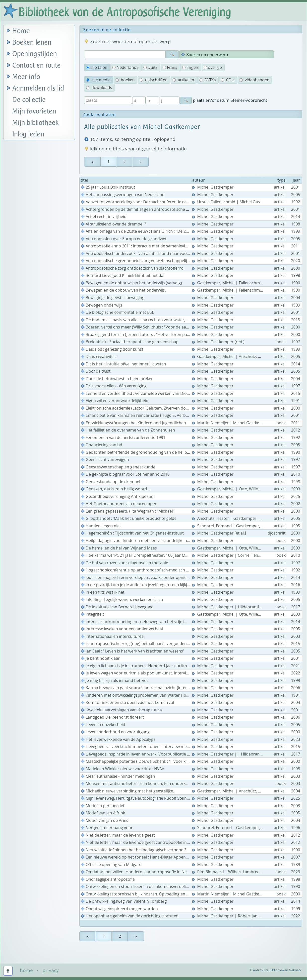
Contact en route (37, 65)
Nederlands (125, 67)
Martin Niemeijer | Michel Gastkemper (231, 894)
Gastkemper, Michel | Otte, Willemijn (230, 489)
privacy (51, 970)
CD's (228, 80)
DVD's (208, 80)
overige (213, 67)
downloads (99, 88)
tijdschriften (154, 80)
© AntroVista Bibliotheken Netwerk (276, 970)
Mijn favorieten (34, 111)
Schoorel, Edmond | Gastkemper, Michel (233, 526)
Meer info (26, 77)
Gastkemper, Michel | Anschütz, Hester (232, 356)
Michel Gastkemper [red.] (219, 342)
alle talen (97, 67)
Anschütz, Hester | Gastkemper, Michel (232, 518)
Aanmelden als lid (38, 88)
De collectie (29, 100)
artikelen (183, 80)
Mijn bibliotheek (36, 123)
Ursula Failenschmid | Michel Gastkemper (235, 202)
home (26, 970)
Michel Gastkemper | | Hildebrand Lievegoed (238, 754)
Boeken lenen (32, 43)
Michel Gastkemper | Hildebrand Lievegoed (236, 607)
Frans (170, 67)
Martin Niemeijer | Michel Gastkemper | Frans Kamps (246, 423)
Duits (151, 67)
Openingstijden (35, 54)
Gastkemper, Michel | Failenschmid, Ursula (236, 283)
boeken (125, 80)
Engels (190, 67)
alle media (98, 80)
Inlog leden (28, 134)
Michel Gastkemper (213, 187)
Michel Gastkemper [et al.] (220, 533)
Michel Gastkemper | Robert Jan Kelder (232, 916)
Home (21, 31)
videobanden (254, 80)
